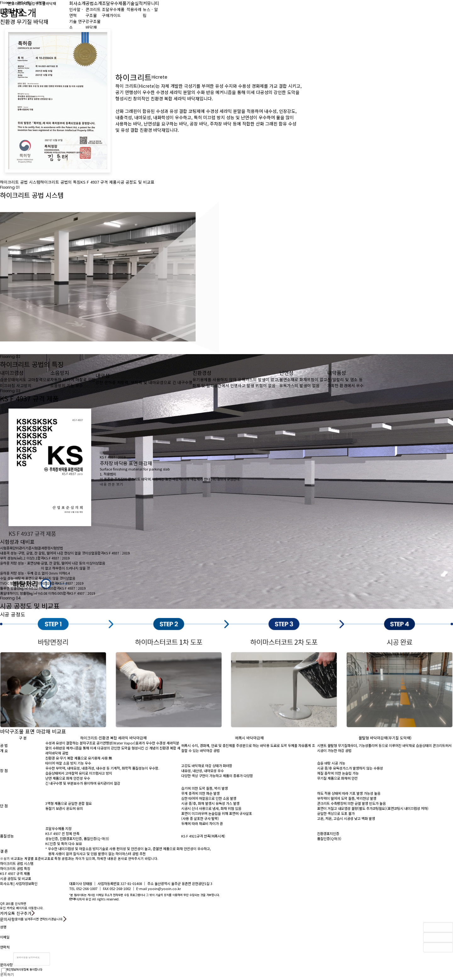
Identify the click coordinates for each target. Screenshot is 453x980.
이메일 (5, 937)
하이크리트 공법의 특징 (60, 182)
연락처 (5, 947)
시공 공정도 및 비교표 (136, 182)
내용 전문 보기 (112, 484)
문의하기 (7, 974)
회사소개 (6, 883)
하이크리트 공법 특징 (15, 868)
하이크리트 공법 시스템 (20, 182)
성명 (3, 927)
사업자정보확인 (26, 883)
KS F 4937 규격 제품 (99, 182)
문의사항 (6, 965)
